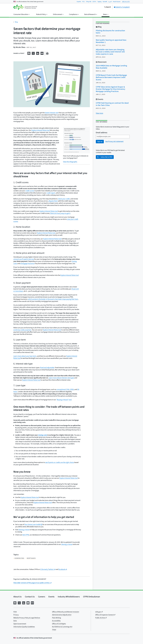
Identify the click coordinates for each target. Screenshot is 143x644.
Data (15, 621)
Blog (16, 22)
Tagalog (99, 2)
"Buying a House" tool (64, 400)
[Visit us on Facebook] (15, 603)
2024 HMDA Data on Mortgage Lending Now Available (111, 67)
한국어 (94, 2)
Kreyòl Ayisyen (117, 2)
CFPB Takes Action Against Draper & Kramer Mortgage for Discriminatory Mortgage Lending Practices (110, 89)
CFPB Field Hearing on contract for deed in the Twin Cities (112, 104)
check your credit (64, 199)
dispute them (53, 201)
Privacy (16, 615)
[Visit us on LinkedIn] (24, 603)
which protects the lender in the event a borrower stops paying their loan (53, 299)
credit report (51, 193)
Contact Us (30, 597)
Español (79, 2)
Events (51, 597)
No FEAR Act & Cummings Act (62, 627)
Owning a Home (24, 530)
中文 (83, 2)
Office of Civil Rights (59, 624)
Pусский (105, 2)
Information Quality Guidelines (24, 627)
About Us (17, 597)
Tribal (54, 630)
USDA (72, 389)
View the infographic (70, 162)
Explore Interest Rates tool (41, 130)
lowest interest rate (52, 113)
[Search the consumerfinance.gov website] (107, 7)
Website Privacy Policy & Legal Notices (27, 618)
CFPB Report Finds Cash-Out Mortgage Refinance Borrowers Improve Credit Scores (111, 77)
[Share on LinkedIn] (38, 53)
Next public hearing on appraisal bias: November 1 (111, 41)
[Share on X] (33, 53)
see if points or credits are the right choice (60, 462)
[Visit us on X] (19, 603)
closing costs (43, 435)
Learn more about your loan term (25, 356)
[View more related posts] (99, 113)
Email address (102, 133)
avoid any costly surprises (22, 330)
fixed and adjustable (47, 368)
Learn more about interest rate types (61, 378)
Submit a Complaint (122, 7)
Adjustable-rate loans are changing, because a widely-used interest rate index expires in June (110, 52)
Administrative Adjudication (62, 615)
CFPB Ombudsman (92, 597)
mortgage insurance (27, 264)
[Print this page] (47, 53)
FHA (68, 389)
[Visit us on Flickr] (32, 603)
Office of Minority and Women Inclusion (66, 612)
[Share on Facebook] (29, 53)
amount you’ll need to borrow (24, 259)
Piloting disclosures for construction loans (110, 32)
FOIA (15, 612)
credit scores (30, 191)
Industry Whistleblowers (69, 597)
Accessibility (56, 621)
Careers (42, 597)
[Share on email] (42, 53)
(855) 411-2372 (126, 2)
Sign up (100, 142)
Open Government (20, 624)
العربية (110, 2)
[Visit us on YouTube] (28, 603)
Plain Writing (57, 618)
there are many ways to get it (60, 213)
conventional (61, 389)
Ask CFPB (26, 535)
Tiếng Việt (89, 2)
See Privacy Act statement (114, 142)
